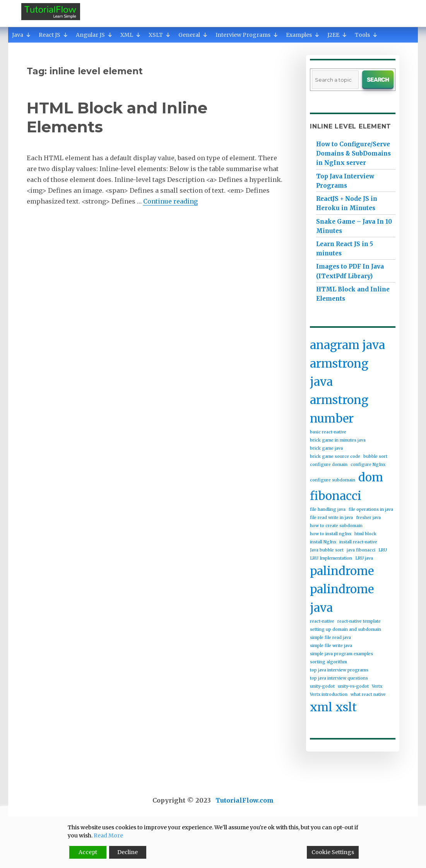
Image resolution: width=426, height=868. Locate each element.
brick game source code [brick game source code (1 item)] (335, 456)
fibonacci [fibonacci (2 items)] (336, 496)
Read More (108, 835)
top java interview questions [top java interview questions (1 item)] (339, 678)
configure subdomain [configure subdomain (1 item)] (333, 480)
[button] (28, 35)
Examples (303, 35)
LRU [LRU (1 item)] (383, 550)
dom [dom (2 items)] (371, 477)
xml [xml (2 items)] (321, 707)
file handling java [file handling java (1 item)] (328, 509)
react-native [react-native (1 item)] (322, 621)
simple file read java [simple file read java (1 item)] (330, 638)
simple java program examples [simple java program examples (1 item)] (341, 654)
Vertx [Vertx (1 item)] (377, 686)
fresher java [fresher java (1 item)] (368, 518)
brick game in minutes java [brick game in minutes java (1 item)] (338, 440)
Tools (366, 35)
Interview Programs (247, 35)
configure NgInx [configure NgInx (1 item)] (368, 465)
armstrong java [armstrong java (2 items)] (339, 373)
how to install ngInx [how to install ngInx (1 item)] (331, 534)
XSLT (160, 35)
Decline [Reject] (127, 852)
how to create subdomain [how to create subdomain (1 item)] (336, 526)
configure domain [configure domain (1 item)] (329, 465)
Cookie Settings (333, 852)
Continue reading (170, 201)
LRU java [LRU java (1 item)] (364, 558)
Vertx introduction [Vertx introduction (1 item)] (329, 694)
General (193, 35)
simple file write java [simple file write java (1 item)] (331, 646)
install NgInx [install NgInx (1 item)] (323, 542)
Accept (88, 852)
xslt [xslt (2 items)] (346, 707)
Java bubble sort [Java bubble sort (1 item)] (327, 550)
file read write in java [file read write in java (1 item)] (331, 518)
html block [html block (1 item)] (365, 534)
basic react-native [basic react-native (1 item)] (328, 432)
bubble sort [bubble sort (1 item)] (375, 456)
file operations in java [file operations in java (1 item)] (371, 509)
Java (21, 35)
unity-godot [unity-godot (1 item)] (322, 686)
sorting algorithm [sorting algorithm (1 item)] (328, 662)
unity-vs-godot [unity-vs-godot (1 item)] (353, 686)
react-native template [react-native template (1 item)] (359, 621)
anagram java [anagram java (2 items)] (347, 345)
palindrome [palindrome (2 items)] (342, 571)
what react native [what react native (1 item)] (368, 694)
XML (131, 35)
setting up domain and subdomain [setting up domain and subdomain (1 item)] (346, 629)
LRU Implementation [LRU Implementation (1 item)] (331, 558)
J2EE (337, 35)
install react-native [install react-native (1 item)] (358, 542)
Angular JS (94, 35)
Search (378, 80)
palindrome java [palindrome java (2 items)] (342, 598)
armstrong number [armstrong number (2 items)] (339, 409)
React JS (53, 35)
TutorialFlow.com (245, 800)
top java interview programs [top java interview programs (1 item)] (339, 670)
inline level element (351, 126)
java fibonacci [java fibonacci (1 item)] (361, 550)
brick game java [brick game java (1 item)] (326, 448)
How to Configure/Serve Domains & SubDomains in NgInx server (353, 153)
